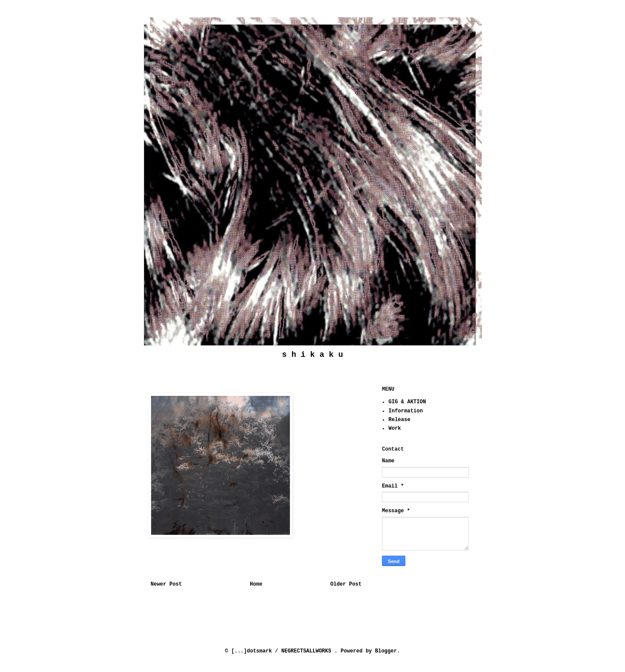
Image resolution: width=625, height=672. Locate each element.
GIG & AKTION (407, 402)
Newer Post (166, 584)
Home (256, 584)
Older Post (346, 584)
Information (406, 411)
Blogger (386, 651)
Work (395, 428)
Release (399, 420)
